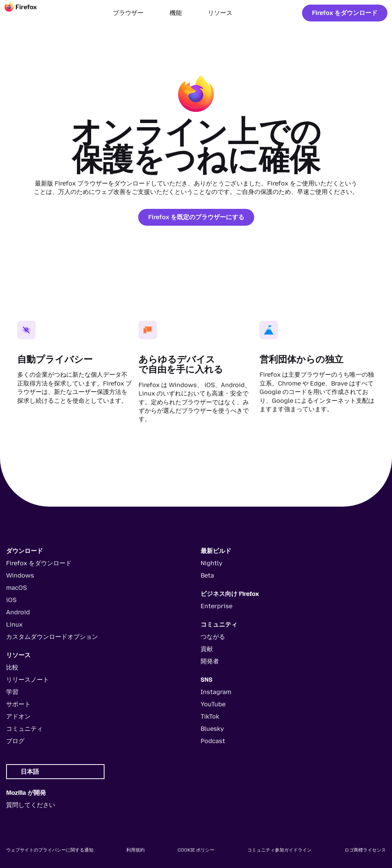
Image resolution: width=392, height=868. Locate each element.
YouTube (213, 704)
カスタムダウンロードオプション (52, 637)
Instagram (216, 692)
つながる (213, 637)
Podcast (213, 741)
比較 (12, 667)
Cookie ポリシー (196, 850)
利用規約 (136, 850)
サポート (18, 704)
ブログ (15, 741)
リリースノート (28, 680)
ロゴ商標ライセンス (365, 850)
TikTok (210, 716)
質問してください (31, 805)
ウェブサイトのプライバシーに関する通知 (50, 850)
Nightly (212, 563)
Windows (20, 575)
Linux (14, 624)
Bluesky (212, 729)
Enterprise (216, 606)
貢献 (207, 649)
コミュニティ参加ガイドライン (279, 850)
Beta (207, 575)
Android (18, 612)
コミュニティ (24, 729)
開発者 (210, 661)
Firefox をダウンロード (345, 13)
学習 (12, 692)
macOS (16, 588)
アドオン (18, 716)
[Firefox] (28, 13)
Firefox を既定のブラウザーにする (196, 217)
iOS (11, 600)
